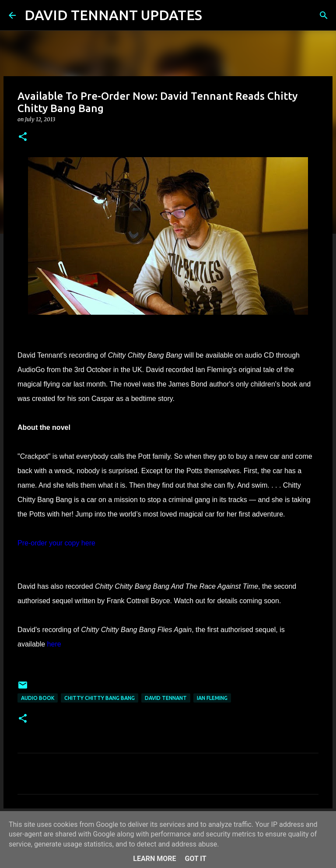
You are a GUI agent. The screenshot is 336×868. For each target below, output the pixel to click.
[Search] (214, 15)
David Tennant (166, 698)
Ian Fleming (212, 698)
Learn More (154, 859)
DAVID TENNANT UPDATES (113, 15)
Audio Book (38, 698)
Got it (195, 859)
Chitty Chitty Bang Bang (100, 698)
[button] (23, 137)
